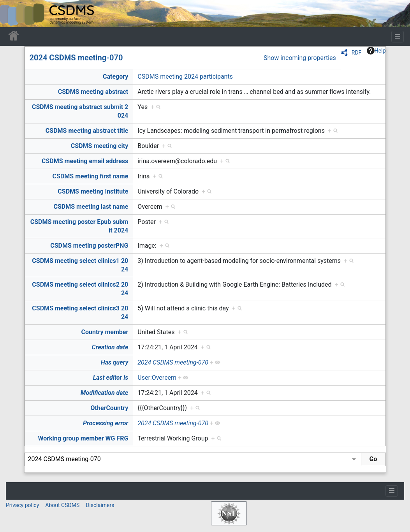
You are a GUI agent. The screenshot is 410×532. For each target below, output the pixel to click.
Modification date (104, 393)
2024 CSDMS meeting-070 (76, 58)
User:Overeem (157, 378)
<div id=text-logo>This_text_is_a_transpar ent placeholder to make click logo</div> (12, 14)
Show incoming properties (300, 58)
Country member (105, 332)
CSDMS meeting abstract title (87, 131)
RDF (357, 53)
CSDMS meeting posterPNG (89, 246)
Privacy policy (22, 505)
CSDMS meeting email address (85, 161)
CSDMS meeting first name (91, 176)
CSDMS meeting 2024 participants (185, 77)
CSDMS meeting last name (91, 207)
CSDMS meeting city (99, 146)
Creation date (110, 347)
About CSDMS (62, 505)
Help (376, 51)
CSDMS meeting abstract (93, 92)
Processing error (106, 423)
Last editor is (111, 378)
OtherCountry (109, 408)
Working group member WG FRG (83, 438)
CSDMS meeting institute (93, 191)
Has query (115, 362)
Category (115, 77)
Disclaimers (100, 505)
